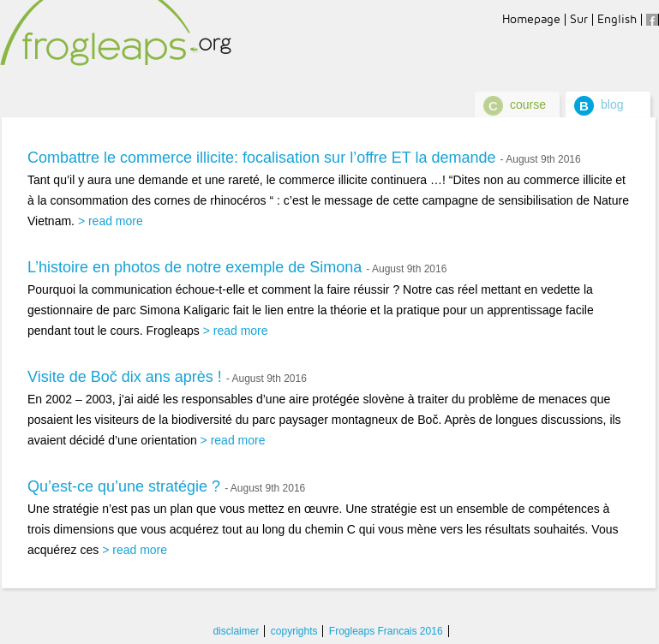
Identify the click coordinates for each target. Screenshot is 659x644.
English (617, 19)
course (528, 104)
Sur (579, 19)
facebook (652, 20)
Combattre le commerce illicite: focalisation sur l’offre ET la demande (262, 158)
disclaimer (236, 631)
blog (612, 104)
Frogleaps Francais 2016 (386, 631)
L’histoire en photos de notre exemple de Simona (195, 267)
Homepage (531, 19)
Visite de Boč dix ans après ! (125, 377)
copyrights (294, 631)
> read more (111, 221)
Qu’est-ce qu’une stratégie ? (124, 486)
